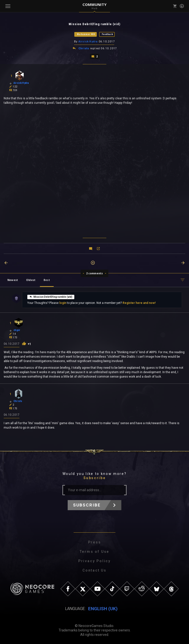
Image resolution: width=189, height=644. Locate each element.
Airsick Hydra (88, 42)
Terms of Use (95, 551)
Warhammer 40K (86, 34)
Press (95, 542)
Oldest (31, 279)
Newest (13, 279)
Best (47, 279)
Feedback (108, 34)
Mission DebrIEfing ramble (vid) (51, 296)
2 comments (95, 273)
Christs (84, 48)
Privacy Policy (94, 561)
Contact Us (94, 570)
